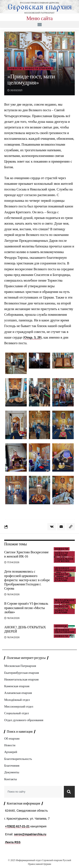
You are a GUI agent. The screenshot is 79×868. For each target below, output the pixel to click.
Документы (12, 772)
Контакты (11, 779)
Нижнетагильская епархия (21, 679)
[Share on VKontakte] (52, 527)
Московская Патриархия (20, 666)
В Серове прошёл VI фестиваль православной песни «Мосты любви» (26, 608)
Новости (15, 69)
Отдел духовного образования (24, 720)
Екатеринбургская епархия (21, 673)
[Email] (61, 527)
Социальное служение (64, 560)
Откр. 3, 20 (32, 337)
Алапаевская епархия (18, 693)
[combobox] (33, 792)
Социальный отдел (16, 713)
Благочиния (12, 766)
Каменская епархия (17, 686)
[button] (39, 24)
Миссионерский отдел (19, 706)
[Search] (69, 792)
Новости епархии (38, 69)
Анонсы (61, 626)
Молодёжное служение (65, 601)
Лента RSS (13, 842)
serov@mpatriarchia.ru (30, 834)
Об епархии (12, 739)
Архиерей (11, 752)
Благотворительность (18, 759)
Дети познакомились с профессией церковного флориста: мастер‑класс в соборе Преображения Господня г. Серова (27, 580)
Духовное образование (65, 569)
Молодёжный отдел (17, 700)
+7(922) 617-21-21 (17, 826)
